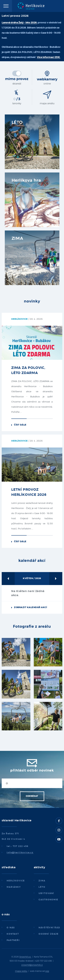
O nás (11, 928)
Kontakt (13, 934)
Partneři (13, 940)
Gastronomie (48, 900)
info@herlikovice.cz (20, 853)
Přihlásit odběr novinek (32, 770)
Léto (42, 887)
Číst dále (20, 425)
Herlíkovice (16, 881)
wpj (47, 971)
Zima (42, 881)
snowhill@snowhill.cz (32, 965)
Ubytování (46, 893)
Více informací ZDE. (49, 57)
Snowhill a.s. (25, 957)
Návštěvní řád (49, 928)
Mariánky (14, 887)
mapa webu (21, 971)
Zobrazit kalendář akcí (30, 607)
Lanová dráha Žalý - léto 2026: (19, 23)
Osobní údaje (49, 934)
